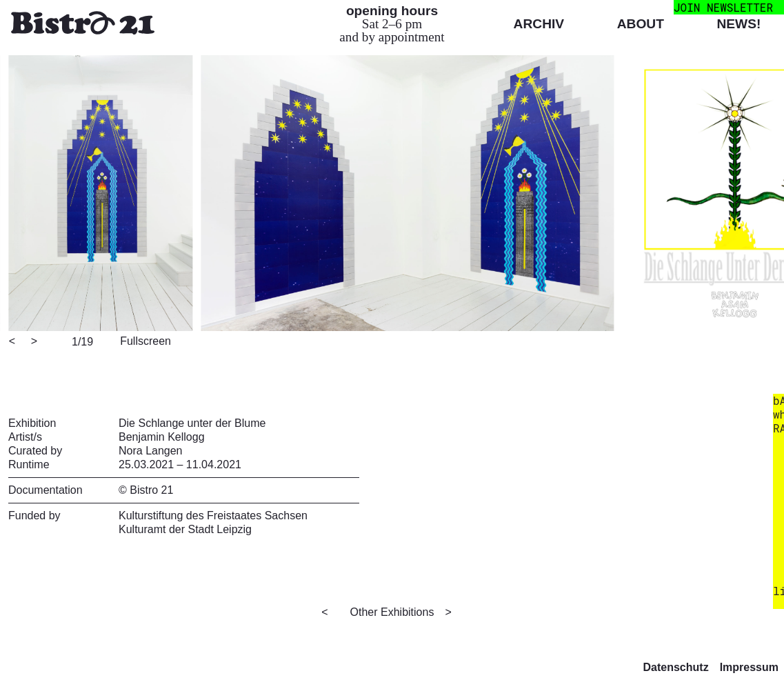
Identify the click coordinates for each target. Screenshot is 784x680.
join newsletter (723, 7)
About (641, 24)
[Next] (35, 342)
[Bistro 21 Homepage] (83, 24)
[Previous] (13, 342)
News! (738, 24)
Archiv (539, 24)
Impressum (749, 667)
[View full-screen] (143, 340)
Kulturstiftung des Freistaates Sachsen (213, 516)
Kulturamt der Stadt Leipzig (185, 529)
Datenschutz (676, 667)
